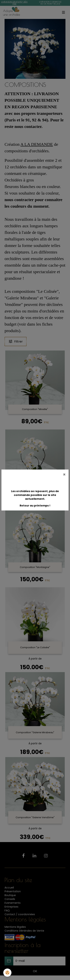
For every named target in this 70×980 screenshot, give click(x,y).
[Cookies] (7, 973)
